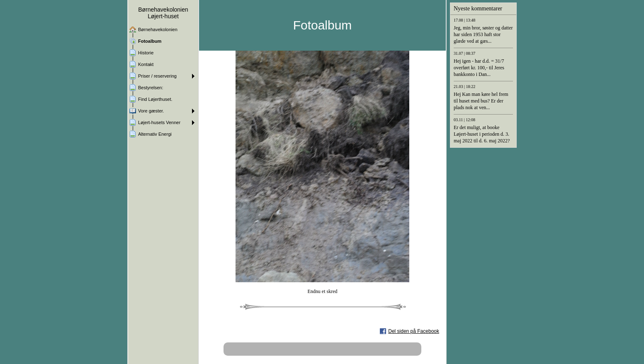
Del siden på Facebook (414, 331)
